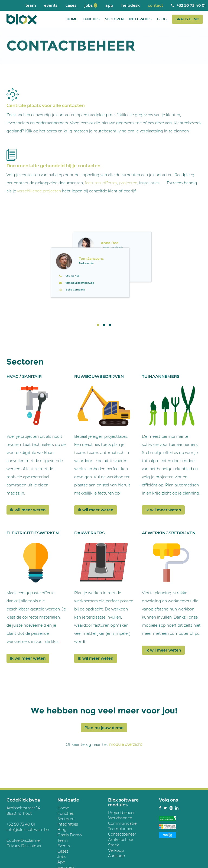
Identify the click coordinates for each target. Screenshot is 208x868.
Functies (91, 19)
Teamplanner (120, 829)
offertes (110, 183)
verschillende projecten (39, 191)
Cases (71, 5)
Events (51, 5)
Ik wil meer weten (28, 510)
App (109, 5)
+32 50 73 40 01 (21, 824)
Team (31, 5)
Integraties (140, 19)
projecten (128, 183)
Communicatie (122, 823)
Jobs (91, 5)
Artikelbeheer (121, 840)
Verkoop (116, 850)
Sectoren (114, 19)
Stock (113, 845)
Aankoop (116, 856)
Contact (155, 5)
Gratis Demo (187, 19)
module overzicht (126, 745)
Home (72, 19)
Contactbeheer (122, 834)
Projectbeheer (121, 813)
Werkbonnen (120, 818)
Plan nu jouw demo (104, 728)
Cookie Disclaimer (24, 840)
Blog (162, 19)
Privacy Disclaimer (24, 846)
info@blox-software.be (28, 830)
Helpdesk (131, 5)
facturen (93, 183)
